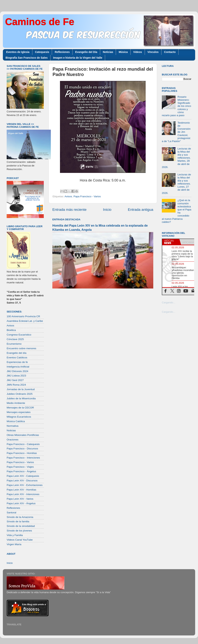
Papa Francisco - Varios (87, 196)
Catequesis (42, 52)
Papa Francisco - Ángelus (21, 471)
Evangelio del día (17, 353)
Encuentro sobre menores (21, 348)
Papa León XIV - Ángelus (21, 503)
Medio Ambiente (16, 403)
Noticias (108, 52)
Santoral (11, 513)
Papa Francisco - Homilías (22, 453)
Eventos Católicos (17, 358)
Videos (138, 52)
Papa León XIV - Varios (20, 499)
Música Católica (16, 421)
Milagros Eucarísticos (19, 417)
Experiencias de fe (17, 362)
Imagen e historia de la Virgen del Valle (78, 58)
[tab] (171, 242)
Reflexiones (62, 52)
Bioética (11, 330)
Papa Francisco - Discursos (22, 449)
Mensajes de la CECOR (20, 408)
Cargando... (169, 302)
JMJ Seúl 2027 (15, 380)
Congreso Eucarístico (19, 335)
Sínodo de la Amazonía (20, 517)
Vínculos (153, 52)
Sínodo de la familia (18, 521)
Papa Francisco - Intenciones (23, 458)
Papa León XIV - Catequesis (23, 476)
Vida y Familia (15, 535)
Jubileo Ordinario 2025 (20, 394)
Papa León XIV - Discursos (22, 481)
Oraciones (13, 440)
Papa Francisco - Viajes (20, 467)
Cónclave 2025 (15, 339)
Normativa (13, 426)
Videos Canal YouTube (20, 540)
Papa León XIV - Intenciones (23, 494)
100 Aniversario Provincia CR (23, 316)
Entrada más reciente (69, 210)
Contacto (170, 52)
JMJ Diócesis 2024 (17, 371)
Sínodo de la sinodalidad (21, 526)
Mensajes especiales (19, 412)
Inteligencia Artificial (18, 367)
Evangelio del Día (86, 52)
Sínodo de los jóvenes (19, 531)
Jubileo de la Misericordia (21, 398)
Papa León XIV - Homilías (21, 490)
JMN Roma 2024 (16, 385)
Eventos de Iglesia (18, 52)
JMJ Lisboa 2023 (16, 376)
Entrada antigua (141, 210)
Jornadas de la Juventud (21, 389)
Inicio (107, 210)
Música (123, 52)
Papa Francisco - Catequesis (23, 444)
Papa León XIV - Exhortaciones (25, 485)
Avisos (68, 196)
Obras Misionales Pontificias (23, 435)
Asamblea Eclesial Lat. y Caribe (25, 321)
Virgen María (14, 544)
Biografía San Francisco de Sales (27, 58)
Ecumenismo (14, 344)
